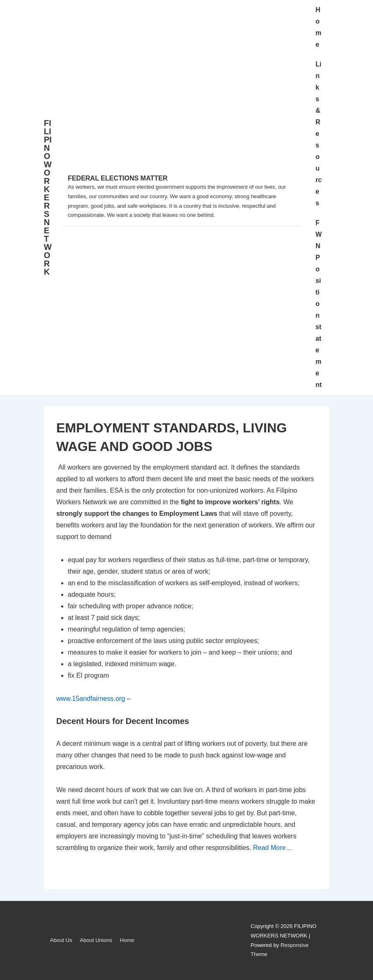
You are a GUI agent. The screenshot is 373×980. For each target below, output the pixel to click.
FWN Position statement (319, 304)
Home (318, 27)
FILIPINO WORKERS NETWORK (48, 197)
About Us (61, 940)
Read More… (273, 848)
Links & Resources (319, 134)
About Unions (96, 940)
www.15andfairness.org (91, 699)
